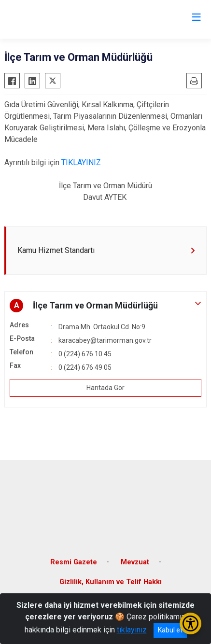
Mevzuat (135, 562)
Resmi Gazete (74, 562)
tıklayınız (132, 630)
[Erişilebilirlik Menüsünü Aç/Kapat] (190, 623)
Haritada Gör (105, 388)
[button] (105, 306)
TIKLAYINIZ (81, 162)
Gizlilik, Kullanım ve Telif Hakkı (111, 582)
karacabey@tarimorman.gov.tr (105, 340)
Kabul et (170, 630)
